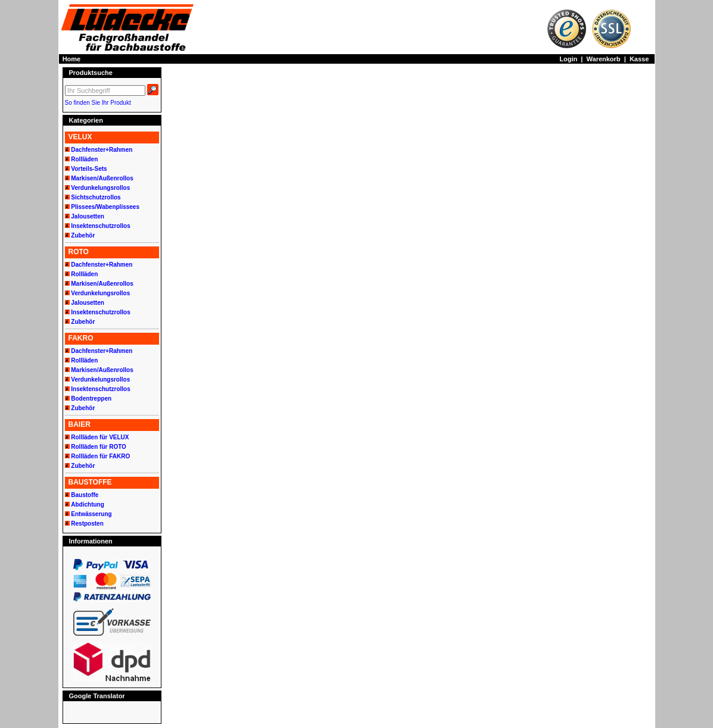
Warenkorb (604, 59)
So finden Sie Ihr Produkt (98, 103)
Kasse (639, 59)
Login (568, 59)
